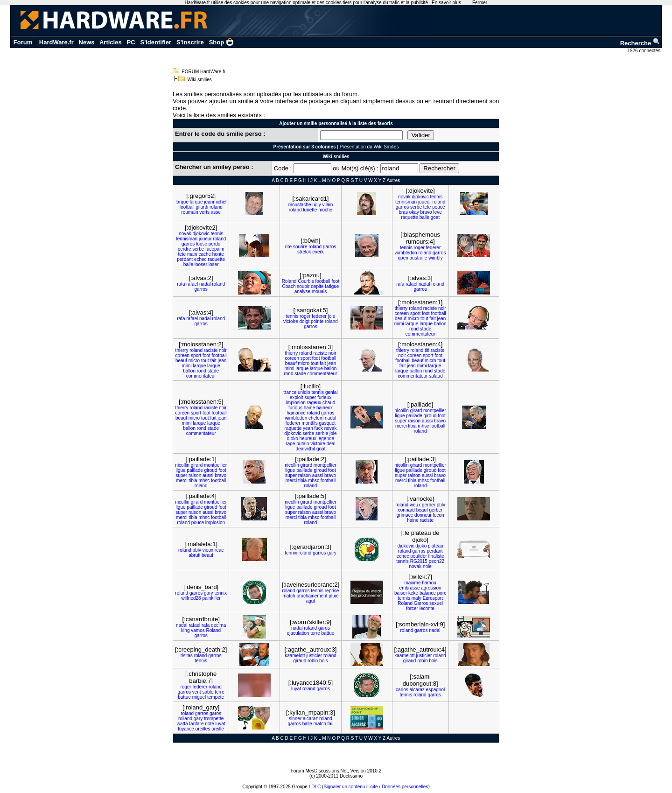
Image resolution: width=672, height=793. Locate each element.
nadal (205, 284)
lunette (310, 210)
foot (336, 281)
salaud (436, 376)
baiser (401, 593)
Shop (222, 42)
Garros (421, 603)
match (289, 596)
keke (413, 593)
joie (332, 316)
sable (208, 692)
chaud (329, 403)
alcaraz (417, 690)
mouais (319, 291)
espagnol (436, 690)
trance (290, 392)
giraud (300, 661)
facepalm (215, 249)
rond (414, 329)
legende (326, 439)
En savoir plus (446, 3)
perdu (215, 244)
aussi (427, 421)
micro (413, 319)
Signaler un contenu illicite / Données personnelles (376, 787)
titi (427, 350)
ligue (400, 416)
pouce (438, 207)
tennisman (406, 202)
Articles (111, 42)
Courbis (306, 281)
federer (434, 248)
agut (311, 601)
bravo (426, 212)
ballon (440, 324)
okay (414, 212)
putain (303, 444)
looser (201, 264)
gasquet (328, 423)
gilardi (202, 207)
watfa (182, 724)
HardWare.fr (56, 42)
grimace (405, 515)
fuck (319, 428)
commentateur (420, 334)
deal (331, 444)
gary (332, 553)
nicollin (402, 411)
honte (218, 254)
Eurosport (433, 598)
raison (414, 421)
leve (437, 212)
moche (325, 210)
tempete (216, 697)
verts (204, 212)
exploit (297, 397)
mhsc (423, 426)
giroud (430, 416)
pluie (333, 596)
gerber (429, 505)
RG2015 (419, 561)
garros (402, 207)
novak (404, 197)
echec (200, 259)
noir (442, 308)
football (187, 207)
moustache (300, 205)
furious (295, 408)
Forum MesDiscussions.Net (319, 771)
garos (324, 628)
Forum (23, 42)
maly (416, 598)
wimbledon (406, 253)
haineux (325, 408)
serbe (416, 207)
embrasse (410, 588)
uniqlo (304, 392)
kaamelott (295, 656)
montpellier (435, 411)
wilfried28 (191, 598)
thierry (401, 308)
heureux (308, 439)
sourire (300, 247)
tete (427, 207)
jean (441, 319)
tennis (436, 197)
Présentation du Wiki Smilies (369, 147)
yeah (308, 428)
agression (431, 588)
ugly (316, 205)
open (403, 258)
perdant (185, 259)
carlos (402, 690)
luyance (186, 729)
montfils (309, 423)
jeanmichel (215, 202)
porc (442, 593)
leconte (427, 608)
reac (219, 550)
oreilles (203, 729)
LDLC (315, 787)
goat (435, 217)
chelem (316, 418)
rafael (192, 284)
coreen (402, 313)
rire (288, 247)
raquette (409, 217)
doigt (305, 321)
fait (432, 319)
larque (182, 202)
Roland (289, 281)
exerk (318, 252)
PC (131, 42)
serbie (322, 433)
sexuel (436, 603)
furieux (324, 397)
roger (419, 248)
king (185, 630)
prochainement (312, 596)
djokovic (420, 197)
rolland (185, 719)
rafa (181, 284)
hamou (429, 583)
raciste (430, 308)
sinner (295, 719)
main (192, 254)
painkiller (211, 598)
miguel (199, 697)
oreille (218, 729)
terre (315, 633)
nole (427, 566)
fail (331, 724)
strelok (304, 252)
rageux (314, 403)
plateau (436, 546)
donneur (423, 515)
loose (202, 244)
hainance (296, 413)
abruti (194, 555)
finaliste (436, 556)
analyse (302, 291)
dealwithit (305, 449)
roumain (189, 212)
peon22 (437, 561)
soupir (303, 286)
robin (313, 661)
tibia (412, 426)
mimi (399, 324)
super (310, 397)
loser (214, 264)
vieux (415, 505)
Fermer (480, 3)
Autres (393, 180)
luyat (296, 689)
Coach (289, 286)
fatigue (332, 286)
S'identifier (156, 42)
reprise (332, 591)
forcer (412, 608)
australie (419, 258)
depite (317, 286)
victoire (291, 321)
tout (424, 319)
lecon (439, 515)
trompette (214, 719)
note (209, 724)
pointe (317, 321)
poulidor (419, 556)
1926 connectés (644, 51)
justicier (314, 656)
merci (401, 426)
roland (216, 207)
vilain (327, 205)
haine (309, 408)
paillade (414, 416)
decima (218, 625)
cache (205, 254)
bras (403, 212)
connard (406, 510)
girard (416, 411)
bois (323, 661)
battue (328, 633)
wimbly (436, 258)
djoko (293, 439)
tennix (291, 553)
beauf (401, 319)
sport (415, 313)
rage (290, 444)
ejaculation (298, 633)
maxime (412, 583)
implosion (296, 403)
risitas (187, 656)
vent (197, 692)
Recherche (640, 43)
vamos (198, 630)
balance (428, 593)
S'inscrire (190, 42)
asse (216, 212)
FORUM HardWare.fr (204, 72)
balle (424, 217)
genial (332, 392)
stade (426, 329)
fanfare (196, 724)
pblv (441, 505)
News (87, 42)
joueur (425, 202)
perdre (185, 249)
